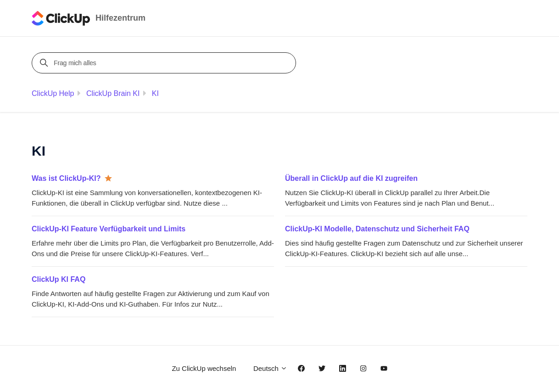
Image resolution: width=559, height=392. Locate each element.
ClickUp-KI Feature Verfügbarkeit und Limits (109, 229)
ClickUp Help (53, 93)
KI (155, 93)
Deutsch (270, 368)
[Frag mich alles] (165, 63)
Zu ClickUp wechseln (204, 368)
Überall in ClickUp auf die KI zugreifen (351, 178)
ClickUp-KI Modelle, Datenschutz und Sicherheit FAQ (377, 229)
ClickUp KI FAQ (59, 279)
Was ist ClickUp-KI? (66, 178)
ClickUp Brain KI (113, 93)
